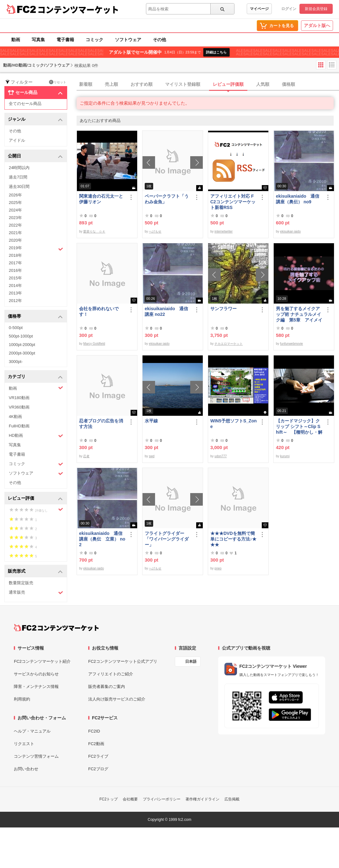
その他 (159, 40)
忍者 (86, 456)
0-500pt (16, 328)
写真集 (38, 40)
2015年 (15, 278)
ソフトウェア (128, 40)
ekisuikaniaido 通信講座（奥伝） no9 (298, 199)
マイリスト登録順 (183, 84)
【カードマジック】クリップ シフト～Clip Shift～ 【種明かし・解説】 (299, 427)
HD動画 (36, 436)
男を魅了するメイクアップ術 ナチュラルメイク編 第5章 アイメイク (299, 314)
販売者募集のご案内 (107, 687)
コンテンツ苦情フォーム (36, 756)
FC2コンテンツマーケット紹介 (42, 661)
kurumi (285, 456)
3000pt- (16, 362)
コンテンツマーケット (78, 9)
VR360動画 (19, 407)
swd (152, 456)
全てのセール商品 (25, 104)
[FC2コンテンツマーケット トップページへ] (56, 628)
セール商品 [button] (35, 93)
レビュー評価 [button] (35, 499)
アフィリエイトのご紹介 (111, 674)
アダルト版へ (317, 25)
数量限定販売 (21, 583)
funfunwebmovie (291, 344)
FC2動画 (96, 744)
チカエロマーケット (229, 344)
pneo (218, 568)
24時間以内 (19, 168)
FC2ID (94, 731)
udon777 (221, 456)
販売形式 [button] (35, 571)
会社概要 (130, 799)
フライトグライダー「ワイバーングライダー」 (167, 539)
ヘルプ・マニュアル (32, 731)
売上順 (111, 84)
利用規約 (22, 699)
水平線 (151, 421)
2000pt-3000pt (22, 353)
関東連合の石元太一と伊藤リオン (101, 199)
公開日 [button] (35, 156)
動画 (16, 40)
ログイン (289, 9)
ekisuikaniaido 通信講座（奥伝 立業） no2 (102, 539)
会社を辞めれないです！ (99, 311)
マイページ (259, 9)
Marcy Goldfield (94, 344)
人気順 (263, 84)
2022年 (15, 225)
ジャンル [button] (35, 120)
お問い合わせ (26, 769)
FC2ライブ (98, 756)
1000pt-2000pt (22, 345)
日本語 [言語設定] (191, 662)
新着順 (86, 84)
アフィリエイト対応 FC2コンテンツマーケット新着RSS (233, 202)
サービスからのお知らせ (36, 674)
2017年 (15, 263)
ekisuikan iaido (290, 231)
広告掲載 (232, 799)
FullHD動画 (19, 426)
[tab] (208, 85)
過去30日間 (19, 187)
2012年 (15, 301)
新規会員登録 (316, 9)
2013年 (15, 293)
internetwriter (223, 231)
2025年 (15, 203)
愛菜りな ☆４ (94, 231)
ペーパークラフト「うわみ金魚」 (167, 199)
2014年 (15, 286)
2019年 (36, 249)
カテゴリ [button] (35, 377)
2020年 (15, 240)
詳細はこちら (216, 52)
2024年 (15, 210)
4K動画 (15, 417)
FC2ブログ (98, 769)
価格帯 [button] (35, 317)
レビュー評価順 (228, 84)
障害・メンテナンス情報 (36, 687)
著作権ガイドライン (202, 799)
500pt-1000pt (21, 336)
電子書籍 (65, 40)
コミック (94, 40)
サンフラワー (223, 309)
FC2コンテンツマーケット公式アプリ (123, 661)
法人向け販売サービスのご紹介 (117, 699)
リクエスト (24, 744)
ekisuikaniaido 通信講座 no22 (166, 311)
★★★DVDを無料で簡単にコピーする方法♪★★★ (233, 539)
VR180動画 (19, 398)
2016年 (15, 270)
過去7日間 (18, 177)
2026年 (15, 195)
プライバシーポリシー (162, 799)
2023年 (15, 218)
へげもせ (155, 231)
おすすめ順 (142, 84)
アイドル (17, 140)
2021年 (15, 233)
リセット (58, 82)
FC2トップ (109, 799)
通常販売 (36, 593)
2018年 (15, 255)
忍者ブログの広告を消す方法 (101, 424)
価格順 (288, 84)
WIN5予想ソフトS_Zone (234, 424)
